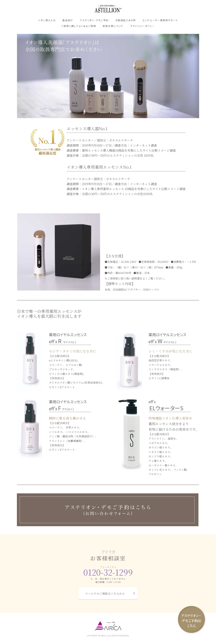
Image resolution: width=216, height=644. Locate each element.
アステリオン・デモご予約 (94, 20)
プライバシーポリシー (142, 26)
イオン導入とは (47, 20)
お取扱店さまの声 (125, 20)
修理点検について (113, 26)
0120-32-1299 (108, 572)
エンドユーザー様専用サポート (160, 20)
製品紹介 (68, 20)
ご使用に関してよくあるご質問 (79, 26)
